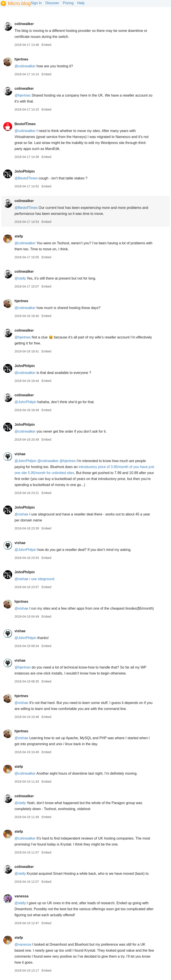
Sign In (36, 3)
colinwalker (24, 24)
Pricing (68, 3)
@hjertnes (22, 95)
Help (81, 3)
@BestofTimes (26, 178)
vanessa (21, 896)
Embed (46, 45)
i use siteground (42, 579)
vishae (20, 454)
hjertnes (21, 59)
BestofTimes (25, 124)
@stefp (20, 278)
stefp (19, 236)
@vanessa (23, 944)
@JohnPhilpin (25, 402)
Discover (52, 3)
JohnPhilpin (25, 171)
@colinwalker (25, 66)
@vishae (21, 514)
